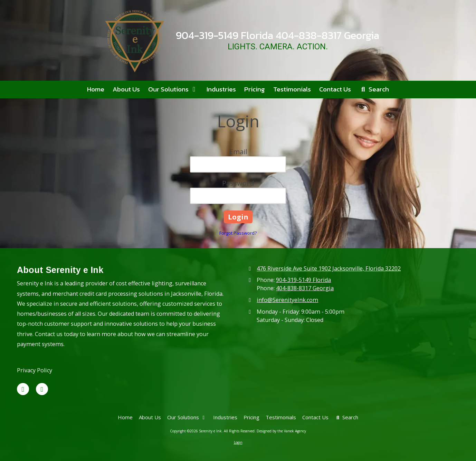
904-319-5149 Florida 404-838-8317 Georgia (278, 35)
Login (238, 442)
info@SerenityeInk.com (287, 300)
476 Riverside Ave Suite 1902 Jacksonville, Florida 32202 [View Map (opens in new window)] (329, 268)
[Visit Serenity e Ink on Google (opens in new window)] (42, 389)
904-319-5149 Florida (303, 280)
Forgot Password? (238, 233)
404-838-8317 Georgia (305, 288)
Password (238, 183)
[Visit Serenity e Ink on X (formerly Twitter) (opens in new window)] (23, 389)
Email (238, 152)
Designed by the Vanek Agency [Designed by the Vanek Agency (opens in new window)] (281, 431)
